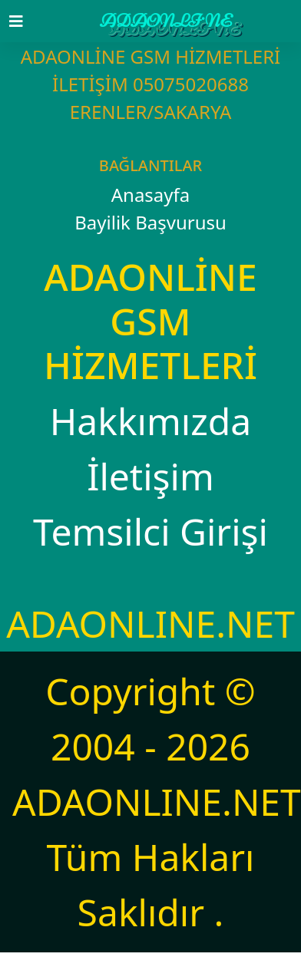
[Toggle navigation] (25, 21)
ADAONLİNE (166, 21)
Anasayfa (151, 195)
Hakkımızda (150, 421)
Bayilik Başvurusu (150, 222)
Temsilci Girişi (150, 531)
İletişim (150, 476)
